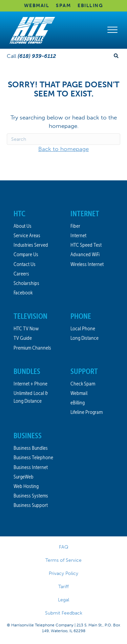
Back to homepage (63, 149)
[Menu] (112, 30)
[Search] (63, 139)
